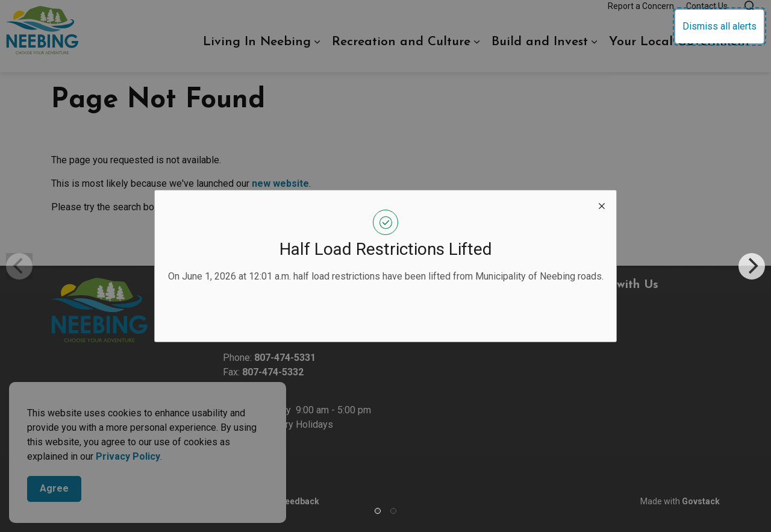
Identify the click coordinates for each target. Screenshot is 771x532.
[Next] (752, 266)
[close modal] (602, 205)
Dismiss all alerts (719, 26)
